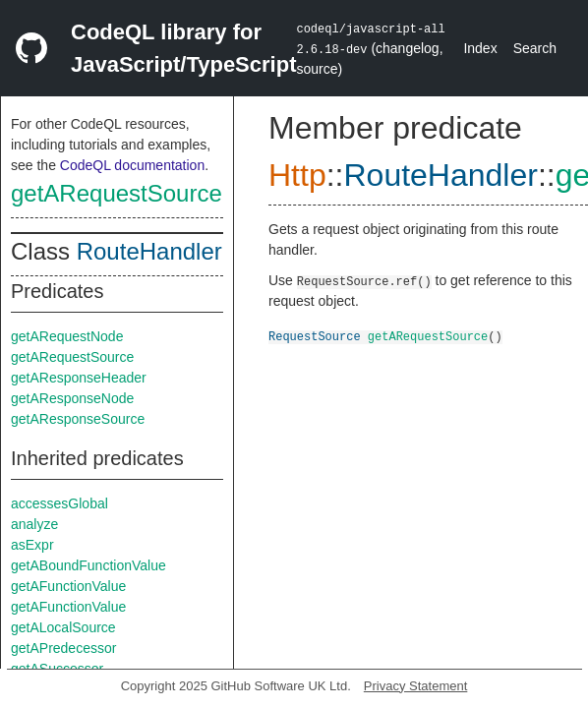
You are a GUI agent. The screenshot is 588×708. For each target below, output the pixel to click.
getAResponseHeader (79, 378)
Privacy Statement (416, 686)
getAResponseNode (72, 398)
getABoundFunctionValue (88, 565)
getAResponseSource (78, 419)
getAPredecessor (63, 648)
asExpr (32, 545)
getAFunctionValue (68, 586)
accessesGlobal (59, 503)
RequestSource (315, 336)
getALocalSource (63, 627)
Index (480, 48)
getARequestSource (117, 193)
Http (297, 175)
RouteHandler (149, 251)
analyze (34, 524)
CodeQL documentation (132, 165)
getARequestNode (67, 336)
